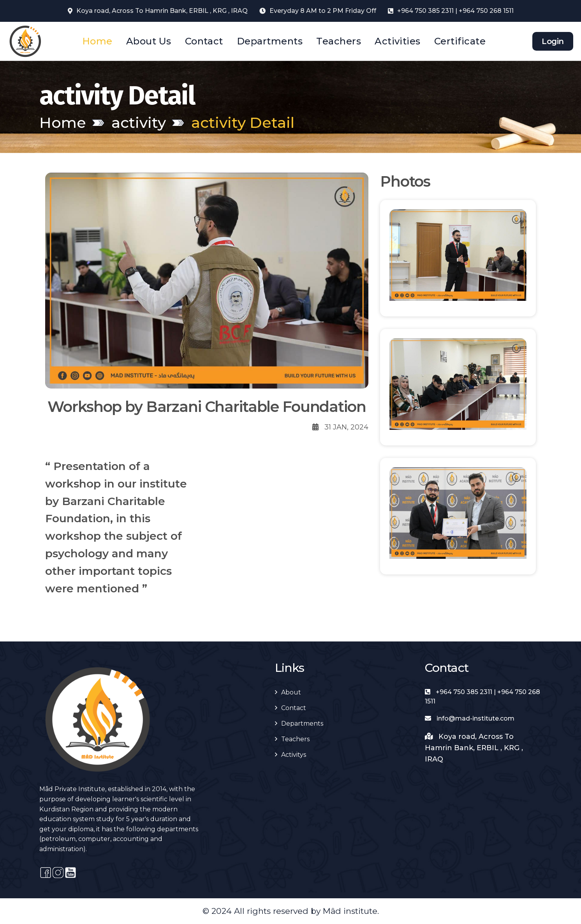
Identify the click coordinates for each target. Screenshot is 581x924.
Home (97, 41)
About (291, 692)
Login (553, 41)
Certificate (460, 41)
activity (139, 123)
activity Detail (243, 123)
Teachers (339, 41)
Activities (398, 41)
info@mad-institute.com (470, 718)
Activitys (294, 755)
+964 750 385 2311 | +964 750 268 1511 (455, 11)
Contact (204, 41)
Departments (270, 41)
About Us (149, 41)
